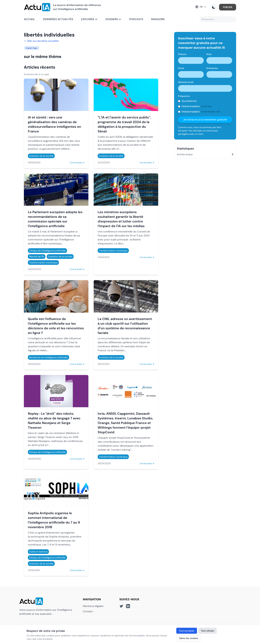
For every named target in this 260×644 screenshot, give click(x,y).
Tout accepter (187, 631)
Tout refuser (208, 631)
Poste (181, 68)
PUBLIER (228, 7)
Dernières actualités (58, 19)
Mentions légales (93, 606)
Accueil (29, 19)
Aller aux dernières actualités (41, 41)
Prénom (182, 54)
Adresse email (186, 82)
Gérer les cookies (189, 638)
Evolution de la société (41, 156)
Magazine (158, 19)
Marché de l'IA (37, 257)
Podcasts (136, 19)
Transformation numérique (43, 263)
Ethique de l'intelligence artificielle (47, 251)
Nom (209, 54)
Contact (88, 611)
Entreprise (212, 68)
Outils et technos (38, 552)
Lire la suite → (77, 162)
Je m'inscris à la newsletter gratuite (205, 120)
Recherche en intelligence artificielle (49, 357)
